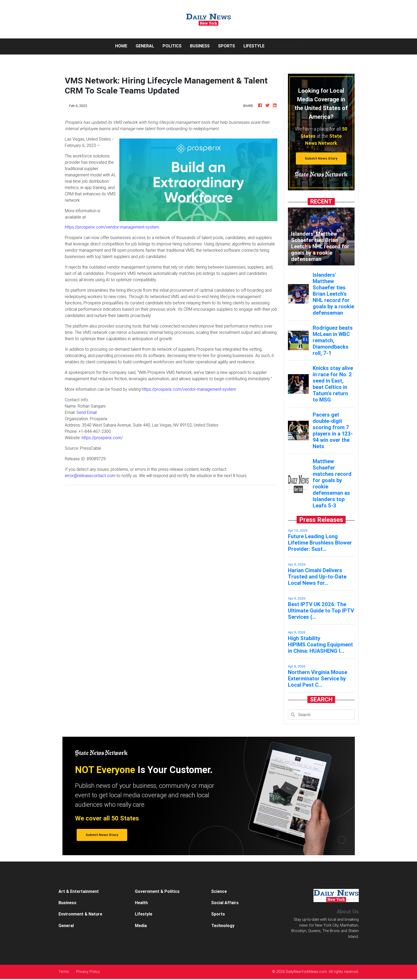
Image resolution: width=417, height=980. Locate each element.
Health (141, 903)
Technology (223, 925)
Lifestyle (254, 46)
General (145, 46)
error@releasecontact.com (90, 476)
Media (141, 925)
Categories (286, 46)
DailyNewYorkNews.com (306, 972)
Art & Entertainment (79, 891)
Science (219, 891)
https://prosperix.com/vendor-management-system (112, 227)
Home (123, 45)
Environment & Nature (80, 914)
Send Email (87, 412)
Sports (227, 46)
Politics (172, 46)
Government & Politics (157, 891)
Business (200, 46)
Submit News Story (321, 158)
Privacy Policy (88, 972)
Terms (64, 972)
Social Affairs (225, 903)
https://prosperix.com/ (102, 438)
